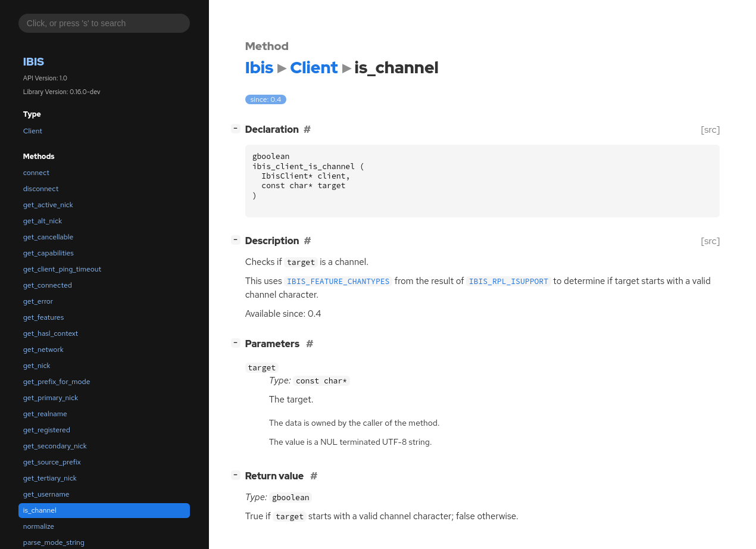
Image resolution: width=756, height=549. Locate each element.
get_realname (45, 414)
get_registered (47, 430)
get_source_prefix (52, 462)
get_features (43, 317)
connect (36, 173)
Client (33, 131)
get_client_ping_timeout (62, 269)
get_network (43, 350)
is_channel (40, 510)
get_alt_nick (43, 221)
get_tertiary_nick (50, 478)
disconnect (41, 189)
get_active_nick (48, 205)
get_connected (48, 285)
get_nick (37, 366)
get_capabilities (49, 253)
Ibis (34, 62)
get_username (46, 494)
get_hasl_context (51, 333)
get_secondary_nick (55, 446)
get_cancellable (49, 237)
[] (238, 128)
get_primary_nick (51, 398)
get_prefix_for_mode (57, 382)
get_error (38, 301)
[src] (710, 130)
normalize (39, 526)
